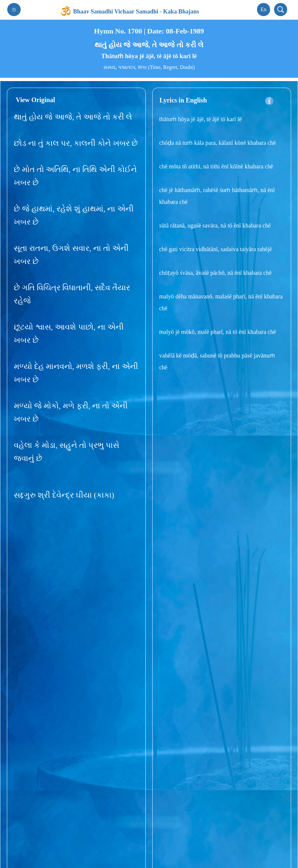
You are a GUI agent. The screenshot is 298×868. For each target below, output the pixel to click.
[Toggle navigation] (14, 10)
